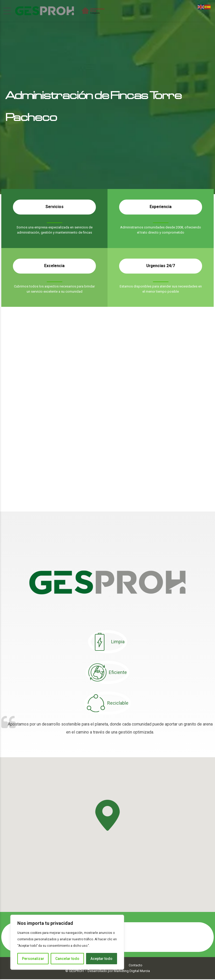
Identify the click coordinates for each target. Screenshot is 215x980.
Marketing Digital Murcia (132, 972)
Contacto (136, 966)
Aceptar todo (101, 959)
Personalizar (33, 959)
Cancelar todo (67, 959)
